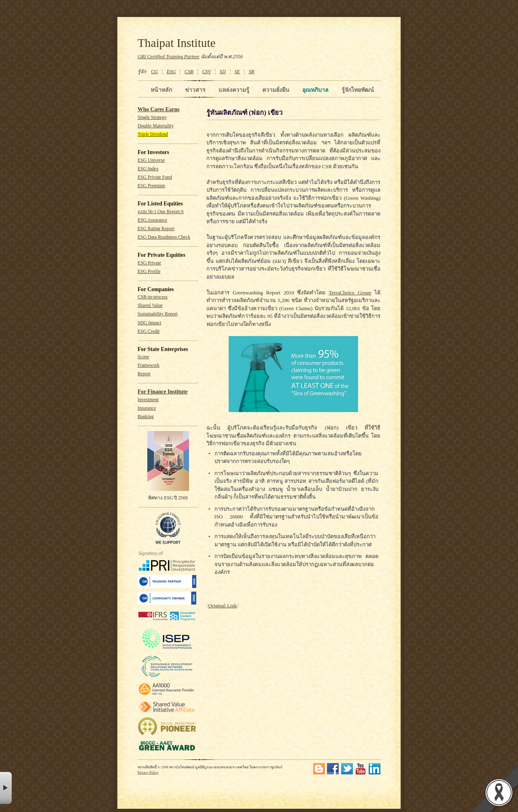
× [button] (6, 788)
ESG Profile (149, 272)
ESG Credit (149, 331)
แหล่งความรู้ (234, 90)
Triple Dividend (153, 134)
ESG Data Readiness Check (164, 237)
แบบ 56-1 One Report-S (161, 212)
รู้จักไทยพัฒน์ (358, 90)
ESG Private (149, 263)
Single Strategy (152, 117)
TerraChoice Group (350, 293)
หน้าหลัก (161, 90)
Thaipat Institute (177, 43)
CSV (206, 72)
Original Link (222, 606)
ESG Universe (151, 160)
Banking (146, 417)
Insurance (147, 408)
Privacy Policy (148, 772)
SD (223, 72)
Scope (143, 357)
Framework (149, 365)
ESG (171, 72)
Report (144, 374)
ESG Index (148, 169)
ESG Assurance (152, 220)
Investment (148, 400)
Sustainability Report (158, 314)
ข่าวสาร (195, 90)
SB (252, 72)
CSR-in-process (153, 297)
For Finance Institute (162, 392)
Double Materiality (156, 126)
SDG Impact (150, 323)
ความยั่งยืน (276, 90)
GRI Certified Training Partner (169, 57)
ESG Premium (151, 186)
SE (237, 72)
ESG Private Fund (155, 177)
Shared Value (150, 306)
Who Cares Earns (159, 109)
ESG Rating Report (156, 229)
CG (154, 72)
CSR (189, 72)
